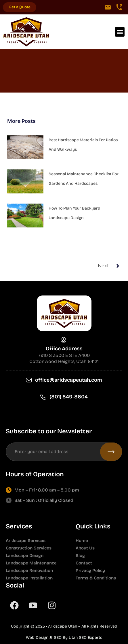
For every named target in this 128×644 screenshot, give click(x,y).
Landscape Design (25, 556)
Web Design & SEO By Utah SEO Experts (64, 638)
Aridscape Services (26, 541)
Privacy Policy (90, 570)
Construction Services (29, 548)
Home (82, 541)
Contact (84, 563)
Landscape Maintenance (31, 563)
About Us (85, 548)
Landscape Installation (29, 578)
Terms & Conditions (96, 578)
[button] (120, 32)
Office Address (64, 349)
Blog (80, 556)
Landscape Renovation (29, 570)
